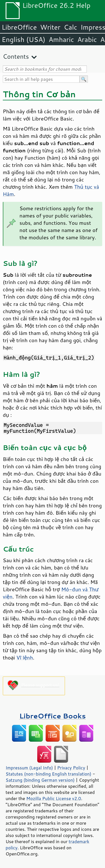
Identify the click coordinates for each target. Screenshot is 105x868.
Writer (50, 27)
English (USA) (24, 39)
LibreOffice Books (53, 716)
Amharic (61, 39)
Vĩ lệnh (25, 657)
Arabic (87, 39)
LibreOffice (19, 27)
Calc (71, 27)
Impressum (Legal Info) (29, 768)
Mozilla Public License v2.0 (54, 798)
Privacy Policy (71, 768)
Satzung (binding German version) (40, 780)
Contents (16, 56)
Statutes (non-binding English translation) (48, 774)
